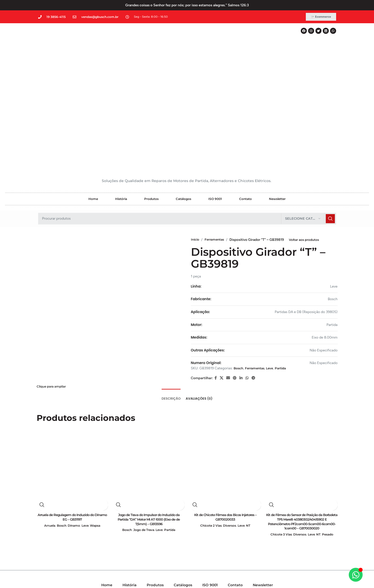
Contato (245, 95)
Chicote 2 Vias (209, 424)
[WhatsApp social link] (247, 275)
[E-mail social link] (228, 275)
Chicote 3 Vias (279, 433)
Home (93, 95)
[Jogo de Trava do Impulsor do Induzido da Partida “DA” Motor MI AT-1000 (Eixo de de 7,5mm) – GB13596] (149, 360)
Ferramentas (218, 136)
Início (196, 136)
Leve (276, 265)
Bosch (239, 265)
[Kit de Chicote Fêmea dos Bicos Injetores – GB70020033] (225, 360)
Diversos (230, 424)
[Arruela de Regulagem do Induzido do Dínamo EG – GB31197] (72, 360)
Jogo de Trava (143, 428)
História (121, 95)
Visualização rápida (42, 402)
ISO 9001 (215, 95)
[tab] (171, 293)
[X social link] (221, 275)
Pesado (331, 433)
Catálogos (183, 95)
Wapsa (98, 424)
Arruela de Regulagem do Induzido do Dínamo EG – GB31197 (72, 415)
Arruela (47, 424)
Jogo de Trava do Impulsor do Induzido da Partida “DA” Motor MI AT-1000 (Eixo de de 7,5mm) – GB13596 (149, 417)
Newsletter (277, 95)
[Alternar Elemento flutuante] (356, 575)
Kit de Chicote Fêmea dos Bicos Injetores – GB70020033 (225, 415)
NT (251, 424)
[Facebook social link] (216, 275)
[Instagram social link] (187, 525)
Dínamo (74, 424)
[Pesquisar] (187, 115)
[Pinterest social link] (235, 275)
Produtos (151, 95)
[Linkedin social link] (241, 275)
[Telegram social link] (253, 275)
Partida (289, 265)
